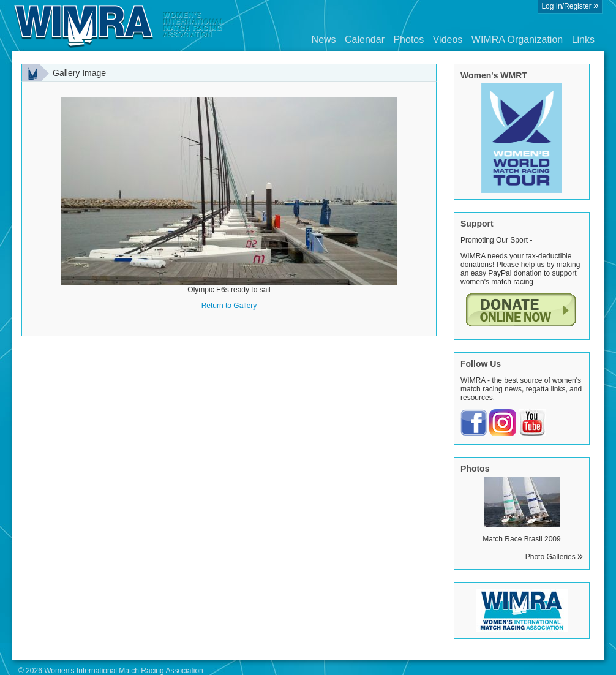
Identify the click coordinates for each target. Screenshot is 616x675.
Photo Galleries (554, 557)
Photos (408, 40)
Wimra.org (119, 26)
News (324, 40)
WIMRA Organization (517, 40)
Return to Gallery (229, 306)
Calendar (365, 40)
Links (583, 40)
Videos (448, 40)
